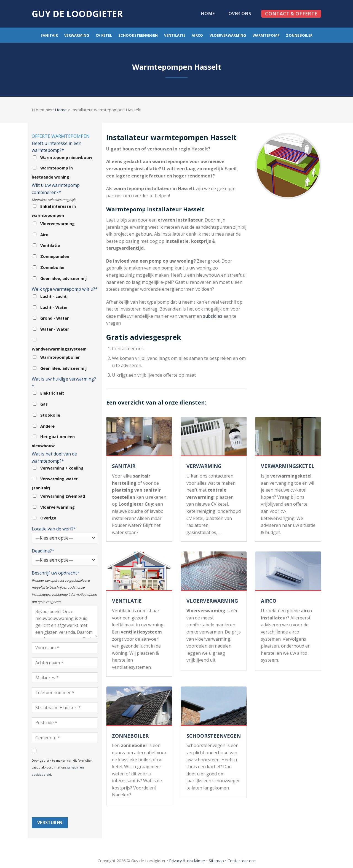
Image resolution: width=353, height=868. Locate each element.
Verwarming (77, 35)
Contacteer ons (242, 861)
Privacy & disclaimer (187, 861)
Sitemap (216, 861)
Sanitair (49, 35)
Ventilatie (175, 35)
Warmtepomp (266, 35)
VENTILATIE (127, 601)
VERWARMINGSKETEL (288, 466)
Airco (197, 35)
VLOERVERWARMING (212, 601)
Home (208, 14)
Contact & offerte (291, 14)
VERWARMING (204, 466)
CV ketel (104, 35)
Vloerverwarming (228, 35)
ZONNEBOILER (130, 736)
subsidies (213, 316)
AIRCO (269, 601)
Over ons (240, 14)
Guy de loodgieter (77, 14)
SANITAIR (124, 466)
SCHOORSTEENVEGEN (214, 736)
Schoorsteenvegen (138, 35)
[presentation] (54, 797)
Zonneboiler (299, 35)
